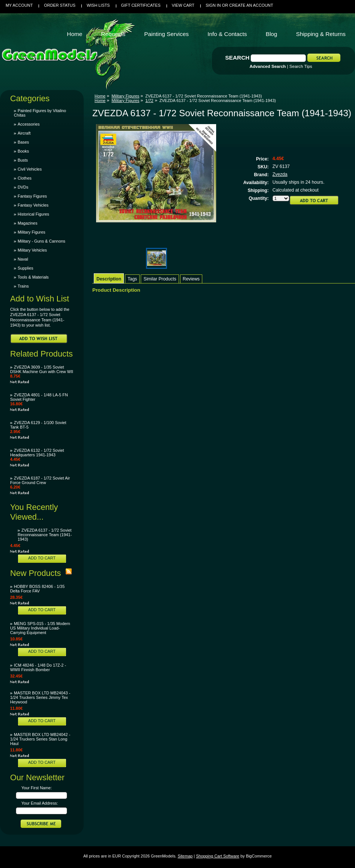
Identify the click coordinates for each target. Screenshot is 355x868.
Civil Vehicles (30, 169)
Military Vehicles (32, 250)
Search (237, 58)
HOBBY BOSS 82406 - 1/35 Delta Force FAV (37, 589)
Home (100, 96)
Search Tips (301, 66)
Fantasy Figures (32, 196)
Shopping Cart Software (217, 856)
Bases (23, 142)
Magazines (28, 223)
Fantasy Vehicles (33, 205)
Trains (23, 286)
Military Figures (32, 232)
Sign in (213, 5)
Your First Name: (37, 788)
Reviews (191, 279)
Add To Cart (42, 558)
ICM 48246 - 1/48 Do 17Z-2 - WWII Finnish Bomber (38, 667)
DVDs (23, 187)
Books (23, 151)
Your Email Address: (40, 803)
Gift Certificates (141, 5)
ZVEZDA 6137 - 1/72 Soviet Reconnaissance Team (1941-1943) (45, 535)
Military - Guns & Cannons (41, 241)
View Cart (183, 5)
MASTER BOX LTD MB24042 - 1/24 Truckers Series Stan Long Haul (40, 739)
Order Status (60, 5)
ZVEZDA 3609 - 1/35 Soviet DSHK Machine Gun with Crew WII (42, 369)
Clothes (25, 178)
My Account (19, 5)
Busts (23, 160)
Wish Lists (98, 5)
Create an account (251, 5)
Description (109, 279)
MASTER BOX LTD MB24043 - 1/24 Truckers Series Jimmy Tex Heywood (40, 697)
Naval (23, 259)
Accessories (29, 124)
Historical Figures (33, 214)
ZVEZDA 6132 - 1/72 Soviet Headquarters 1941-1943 (37, 453)
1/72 (149, 100)
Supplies (26, 268)
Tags (132, 279)
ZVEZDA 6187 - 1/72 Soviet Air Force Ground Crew (40, 480)
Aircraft (24, 133)
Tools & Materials (33, 277)
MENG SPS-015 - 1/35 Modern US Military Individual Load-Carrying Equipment (40, 628)
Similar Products (160, 279)
